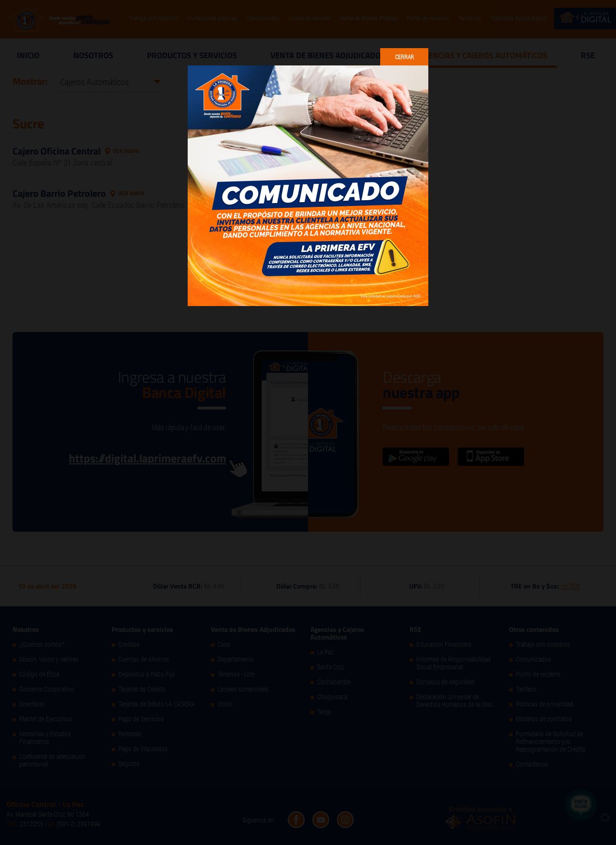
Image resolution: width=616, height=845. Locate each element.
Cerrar (404, 57)
